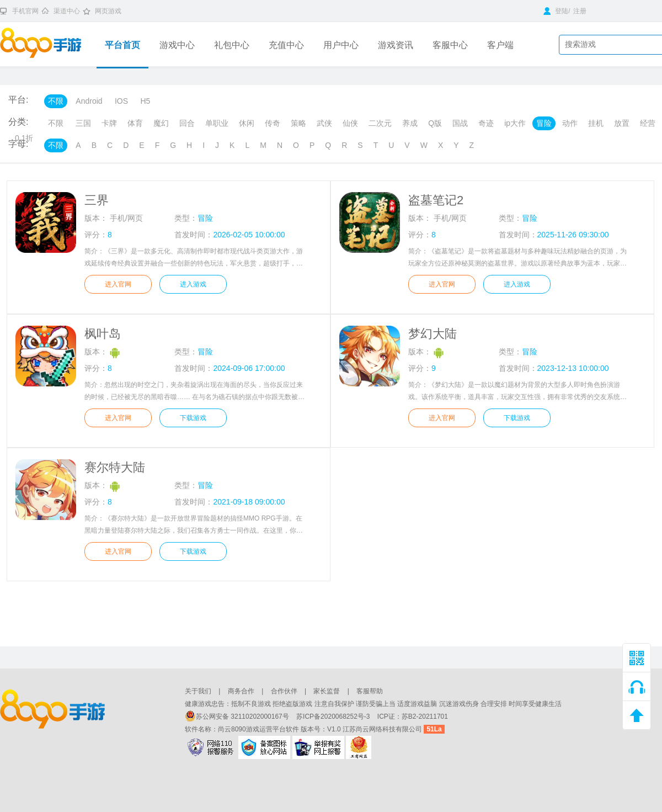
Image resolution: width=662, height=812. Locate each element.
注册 (580, 11)
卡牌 (109, 123)
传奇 (273, 123)
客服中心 (450, 45)
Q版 (435, 123)
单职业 (217, 123)
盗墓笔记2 (436, 200)
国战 (460, 123)
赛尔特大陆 (115, 467)
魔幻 (161, 123)
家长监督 (327, 691)
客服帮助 (370, 691)
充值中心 (286, 45)
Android (89, 101)
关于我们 (198, 691)
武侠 (324, 123)
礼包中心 (232, 45)
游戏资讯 (396, 45)
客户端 (500, 45)
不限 (56, 101)
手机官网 (25, 11)
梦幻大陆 (433, 334)
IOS (121, 101)
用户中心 (341, 45)
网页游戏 (108, 11)
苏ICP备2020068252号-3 (334, 717)
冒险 (544, 123)
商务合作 (241, 691)
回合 (187, 123)
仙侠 (350, 123)
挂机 (596, 123)
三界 (97, 200)
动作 (570, 123)
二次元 (380, 123)
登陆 (556, 11)
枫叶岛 (103, 334)
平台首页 (122, 45)
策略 (298, 123)
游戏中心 (177, 45)
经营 (648, 123)
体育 (135, 123)
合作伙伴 (284, 691)
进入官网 (118, 284)
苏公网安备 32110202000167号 (238, 717)
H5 (145, 101)
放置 (622, 123)
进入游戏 (193, 284)
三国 (83, 123)
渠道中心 (67, 11)
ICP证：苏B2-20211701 (413, 717)
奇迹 (486, 123)
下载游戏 (193, 418)
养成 (410, 123)
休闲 (247, 123)
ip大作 (515, 123)
